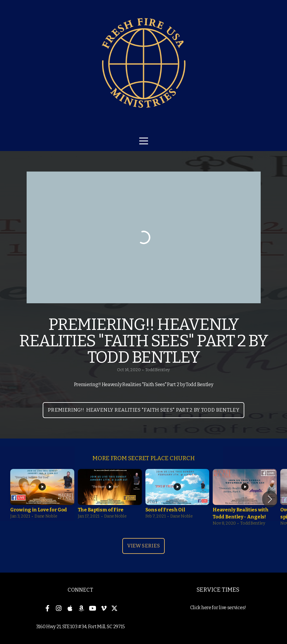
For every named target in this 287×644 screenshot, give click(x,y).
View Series (144, 546)
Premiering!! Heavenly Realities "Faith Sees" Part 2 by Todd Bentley (143, 410)
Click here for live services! (218, 608)
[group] (42, 496)
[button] (270, 499)
